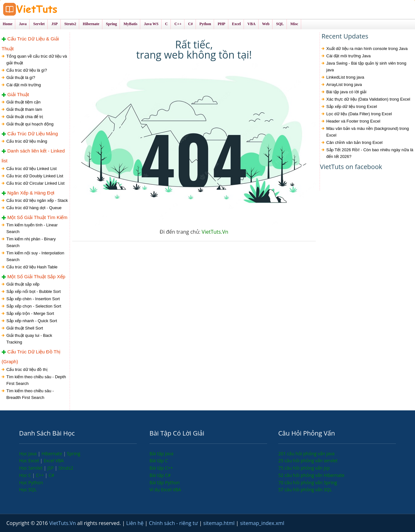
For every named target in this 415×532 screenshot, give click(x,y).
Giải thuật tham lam (24, 109)
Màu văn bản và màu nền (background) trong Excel (368, 132)
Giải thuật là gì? (21, 78)
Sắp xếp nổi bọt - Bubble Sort (34, 291)
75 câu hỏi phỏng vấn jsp (304, 468)
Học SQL (28, 489)
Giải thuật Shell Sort (25, 328)
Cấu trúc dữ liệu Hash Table (32, 267)
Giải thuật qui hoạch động (30, 124)
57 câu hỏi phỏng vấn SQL (305, 489)
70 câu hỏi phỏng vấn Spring (308, 482)
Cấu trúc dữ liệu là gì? (27, 70)
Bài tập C (159, 461)
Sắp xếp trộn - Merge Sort (30, 313)
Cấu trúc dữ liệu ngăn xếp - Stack (37, 200)
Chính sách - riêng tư (174, 523)
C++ (40, 475)
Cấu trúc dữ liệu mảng (27, 141)
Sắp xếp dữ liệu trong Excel (352, 106)
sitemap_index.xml (262, 523)
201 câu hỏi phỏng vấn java (306, 454)
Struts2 (66, 468)
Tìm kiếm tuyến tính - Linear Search (32, 228)
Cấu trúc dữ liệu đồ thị (27, 369)
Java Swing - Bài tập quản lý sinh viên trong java (366, 67)
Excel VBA (54, 461)
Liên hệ (135, 523)
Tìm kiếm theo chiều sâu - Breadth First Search (30, 394)
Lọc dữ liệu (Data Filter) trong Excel (359, 114)
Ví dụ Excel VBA (165, 489)
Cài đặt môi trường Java (349, 56)
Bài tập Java (161, 454)
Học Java (28, 454)
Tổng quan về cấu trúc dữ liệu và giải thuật (37, 60)
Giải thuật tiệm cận (23, 102)
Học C (26, 475)
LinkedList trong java (345, 77)
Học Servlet (31, 468)
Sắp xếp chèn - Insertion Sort (33, 299)
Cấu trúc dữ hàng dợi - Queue (34, 208)
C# (52, 475)
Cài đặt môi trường (24, 85)
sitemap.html (220, 523)
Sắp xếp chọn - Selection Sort (34, 306)
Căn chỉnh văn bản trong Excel (354, 142)
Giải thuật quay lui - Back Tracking (29, 339)
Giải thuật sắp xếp (23, 284)
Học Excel (30, 461)
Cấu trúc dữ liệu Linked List (31, 169)
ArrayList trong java (344, 85)
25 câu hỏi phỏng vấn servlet (308, 461)
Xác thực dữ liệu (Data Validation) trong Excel (368, 99)
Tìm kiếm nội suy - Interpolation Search (35, 256)
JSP (51, 468)
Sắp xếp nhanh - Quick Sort (32, 321)
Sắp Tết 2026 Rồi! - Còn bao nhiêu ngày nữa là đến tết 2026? (370, 153)
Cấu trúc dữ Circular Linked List (35, 183)
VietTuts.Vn (215, 232)
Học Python (31, 482)
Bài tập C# (160, 475)
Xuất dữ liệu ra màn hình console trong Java (367, 49)
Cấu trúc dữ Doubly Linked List (35, 176)
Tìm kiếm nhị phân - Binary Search (31, 242)
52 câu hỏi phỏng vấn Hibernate (311, 475)
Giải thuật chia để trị (25, 117)
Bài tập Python (165, 482)
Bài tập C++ (161, 468)
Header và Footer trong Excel (353, 121)
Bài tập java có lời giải (346, 92)
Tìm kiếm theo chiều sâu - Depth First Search (36, 380)
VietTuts (54, 9)
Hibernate (52, 454)
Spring (74, 454)
